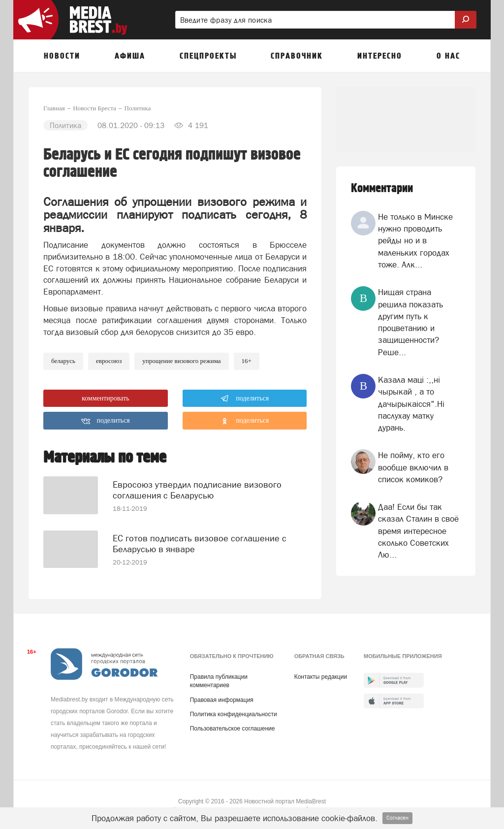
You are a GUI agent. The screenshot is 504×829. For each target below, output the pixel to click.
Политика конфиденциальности (234, 711)
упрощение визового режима (181, 361)
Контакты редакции (321, 674)
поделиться (245, 398)
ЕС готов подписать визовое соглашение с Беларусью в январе (200, 537)
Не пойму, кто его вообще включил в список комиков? (413, 467)
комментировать (106, 398)
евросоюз (109, 361)
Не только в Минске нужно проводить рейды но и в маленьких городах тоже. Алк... (415, 241)
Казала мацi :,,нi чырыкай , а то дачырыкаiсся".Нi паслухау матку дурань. (411, 404)
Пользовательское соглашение (233, 726)
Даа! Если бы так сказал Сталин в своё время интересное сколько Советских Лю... (418, 531)
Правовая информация (222, 697)
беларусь (63, 361)
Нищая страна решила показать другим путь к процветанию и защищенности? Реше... (410, 322)
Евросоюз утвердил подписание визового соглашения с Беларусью (197, 484)
